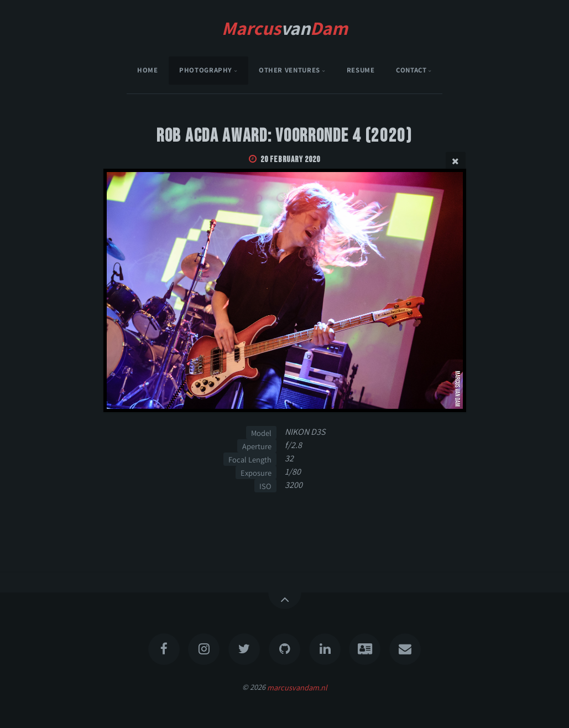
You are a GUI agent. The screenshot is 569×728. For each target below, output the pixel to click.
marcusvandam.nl (297, 687)
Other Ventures (289, 70)
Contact (411, 70)
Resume (361, 70)
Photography (206, 70)
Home (148, 70)
